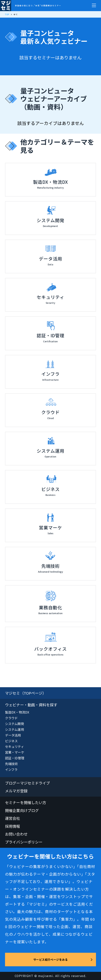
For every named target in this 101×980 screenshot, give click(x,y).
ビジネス (11, 741)
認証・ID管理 (15, 758)
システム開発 (15, 724)
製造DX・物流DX (17, 712)
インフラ (11, 769)
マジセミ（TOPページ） (26, 693)
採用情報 (12, 826)
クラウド (11, 718)
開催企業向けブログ (22, 810)
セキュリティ (15, 746)
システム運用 (15, 729)
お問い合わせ (16, 834)
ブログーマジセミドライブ (27, 783)
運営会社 (12, 818)
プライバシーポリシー (24, 842)
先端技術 (11, 764)
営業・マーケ (15, 752)
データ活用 (13, 735)
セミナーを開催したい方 (26, 802)
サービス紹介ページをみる (50, 960)
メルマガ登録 (16, 791)
